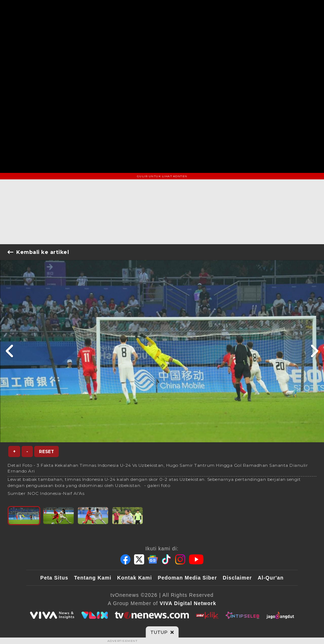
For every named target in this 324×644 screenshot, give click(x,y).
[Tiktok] (167, 559)
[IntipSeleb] (242, 615)
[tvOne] (152, 615)
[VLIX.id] (95, 615)
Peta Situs (54, 578)
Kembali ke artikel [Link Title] (38, 252)
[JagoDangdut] (280, 615)
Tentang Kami (93, 578)
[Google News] (153, 559)
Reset (46, 451)
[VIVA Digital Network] (188, 603)
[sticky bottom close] (162, 632)
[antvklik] (207, 615)
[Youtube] (196, 559)
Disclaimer (237, 578)
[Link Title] (10, 351)
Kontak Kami (135, 578)
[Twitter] (139, 559)
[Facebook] (125, 559)
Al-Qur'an (271, 578)
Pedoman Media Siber (187, 578)
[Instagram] (180, 559)
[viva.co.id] (52, 615)
